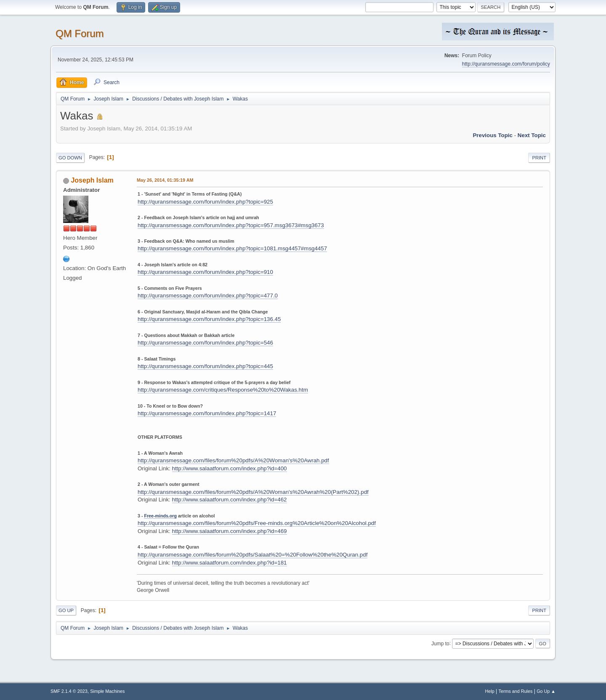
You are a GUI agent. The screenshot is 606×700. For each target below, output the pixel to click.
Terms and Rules (516, 691)
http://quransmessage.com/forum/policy (506, 64)
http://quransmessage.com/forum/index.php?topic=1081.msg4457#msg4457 (232, 248)
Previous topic (493, 135)
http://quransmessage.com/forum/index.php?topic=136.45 (209, 319)
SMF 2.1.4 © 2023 (69, 691)
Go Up (66, 610)
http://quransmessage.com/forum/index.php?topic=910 (205, 272)
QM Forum (80, 33)
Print (539, 158)
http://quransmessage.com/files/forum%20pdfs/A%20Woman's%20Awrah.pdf (233, 460)
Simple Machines (107, 691)
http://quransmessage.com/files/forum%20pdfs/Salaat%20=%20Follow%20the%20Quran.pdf (252, 555)
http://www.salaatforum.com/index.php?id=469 (230, 531)
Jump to (440, 643)
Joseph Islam (92, 180)
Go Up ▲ (546, 691)
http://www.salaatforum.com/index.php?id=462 (230, 500)
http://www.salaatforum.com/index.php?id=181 (230, 563)
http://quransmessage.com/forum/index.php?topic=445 (205, 366)
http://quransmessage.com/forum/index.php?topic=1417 (207, 413)
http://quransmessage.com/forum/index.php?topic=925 (205, 202)
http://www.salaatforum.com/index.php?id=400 (230, 468)
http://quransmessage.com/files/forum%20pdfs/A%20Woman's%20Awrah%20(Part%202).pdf (253, 492)
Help (490, 691)
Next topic (532, 135)
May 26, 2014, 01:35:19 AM (165, 180)
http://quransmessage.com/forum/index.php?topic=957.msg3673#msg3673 (231, 225)
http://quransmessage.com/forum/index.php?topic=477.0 (208, 296)
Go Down (70, 158)
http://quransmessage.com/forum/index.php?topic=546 (205, 343)
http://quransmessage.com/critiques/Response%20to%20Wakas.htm (223, 390)
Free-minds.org (160, 516)
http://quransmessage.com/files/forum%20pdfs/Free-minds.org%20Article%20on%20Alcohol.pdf (257, 523)
